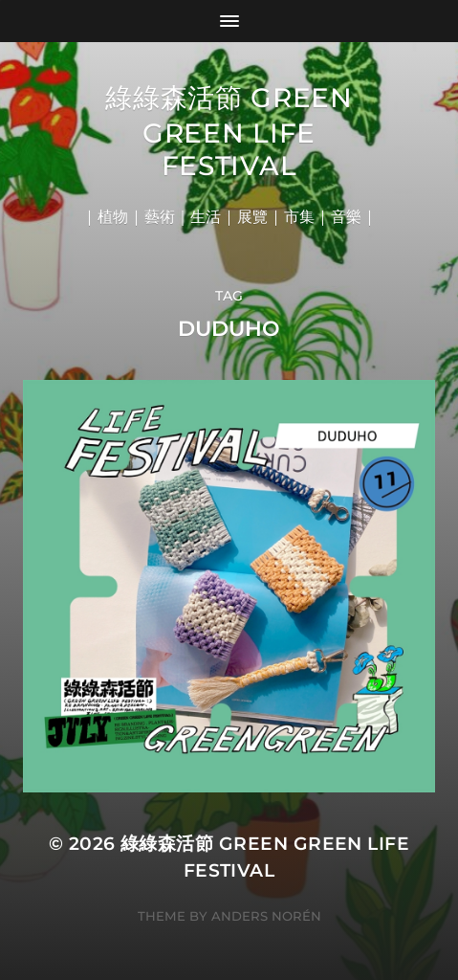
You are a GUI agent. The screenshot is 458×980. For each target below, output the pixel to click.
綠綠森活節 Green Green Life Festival (229, 132)
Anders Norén (266, 916)
